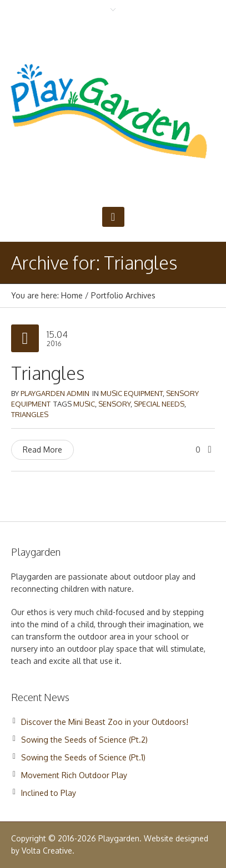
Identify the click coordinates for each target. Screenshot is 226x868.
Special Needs (159, 404)
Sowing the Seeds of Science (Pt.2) (84, 740)
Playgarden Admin (55, 393)
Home (72, 295)
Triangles (48, 373)
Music (84, 404)
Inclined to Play (49, 793)
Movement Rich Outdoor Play (74, 775)
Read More (42, 450)
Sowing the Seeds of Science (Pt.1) (83, 757)
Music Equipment (132, 393)
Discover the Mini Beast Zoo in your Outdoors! (105, 722)
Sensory (114, 404)
